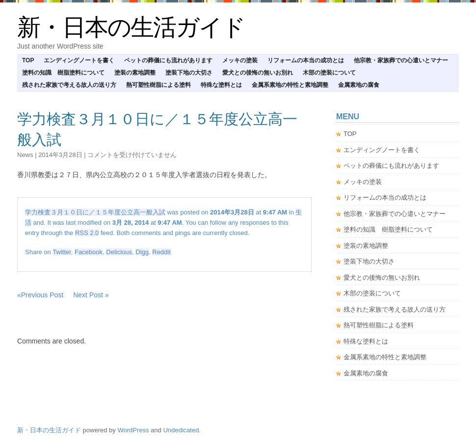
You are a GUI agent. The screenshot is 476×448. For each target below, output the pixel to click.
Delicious (119, 252)
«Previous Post (40, 295)
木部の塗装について (329, 73)
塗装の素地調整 (135, 73)
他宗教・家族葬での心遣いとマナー (401, 60)
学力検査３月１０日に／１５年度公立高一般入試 (95, 212)
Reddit (161, 252)
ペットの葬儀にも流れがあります (168, 60)
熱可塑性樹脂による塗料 (159, 85)
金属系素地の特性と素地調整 (290, 85)
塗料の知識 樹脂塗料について (63, 73)
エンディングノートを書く (79, 60)
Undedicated (181, 430)
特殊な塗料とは (221, 85)
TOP (28, 60)
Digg (142, 252)
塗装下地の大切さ (189, 73)
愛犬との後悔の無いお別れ (258, 73)
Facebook (89, 252)
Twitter (62, 252)
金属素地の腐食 (359, 85)
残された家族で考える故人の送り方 (69, 85)
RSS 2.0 (87, 233)
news (25, 155)
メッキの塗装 (240, 60)
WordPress (133, 430)
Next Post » (91, 295)
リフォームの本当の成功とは (306, 60)
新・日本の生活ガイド (131, 27)
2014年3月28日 (60, 155)
